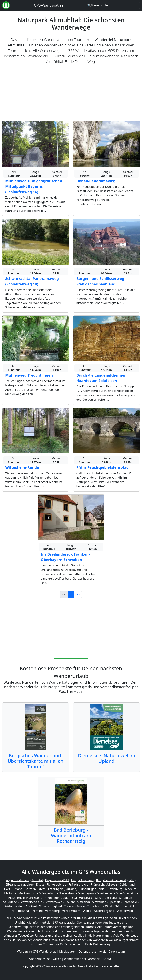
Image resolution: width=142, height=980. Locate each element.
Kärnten (30, 889)
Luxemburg (115, 889)
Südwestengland (50, 906)
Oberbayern (86, 893)
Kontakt (108, 959)
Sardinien (126, 898)
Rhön (48, 898)
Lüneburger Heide (92, 889)
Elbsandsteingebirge (20, 884)
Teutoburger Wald (100, 906)
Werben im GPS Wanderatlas (37, 952)
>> (78, 595)
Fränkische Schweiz (104, 884)
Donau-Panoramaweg (96, 181)
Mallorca (10, 893)
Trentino (37, 911)
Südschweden (14, 906)
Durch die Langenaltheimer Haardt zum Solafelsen (101, 378)
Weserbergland (104, 911)
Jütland (18, 889)
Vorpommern (71, 911)
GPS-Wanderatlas (49, 5)
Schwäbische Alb (31, 902)
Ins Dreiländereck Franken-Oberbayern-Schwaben (65, 557)
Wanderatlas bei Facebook (82, 959)
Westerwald (125, 911)
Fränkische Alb (79, 884)
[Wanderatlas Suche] (98, 5)
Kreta (42, 889)
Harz (7, 889)
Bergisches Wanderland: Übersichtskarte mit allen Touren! (36, 761)
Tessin (81, 906)
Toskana (23, 911)
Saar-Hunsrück (82, 898)
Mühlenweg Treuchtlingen (29, 375)
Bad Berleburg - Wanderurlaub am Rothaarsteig (71, 835)
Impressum (117, 952)
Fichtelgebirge (56, 884)
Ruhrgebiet (62, 898)
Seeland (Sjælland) (77, 902)
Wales (87, 911)
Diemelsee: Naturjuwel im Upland (107, 758)
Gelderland (127, 884)
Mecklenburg (27, 893)
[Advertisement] (71, 93)
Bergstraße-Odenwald (111, 880)
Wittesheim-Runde (22, 467)
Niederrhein (67, 893)
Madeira (131, 889)
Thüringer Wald (125, 906)
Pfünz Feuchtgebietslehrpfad (103, 467)
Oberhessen (105, 893)
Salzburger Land (106, 898)
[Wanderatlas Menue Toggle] (135, 5)
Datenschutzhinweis (92, 952)
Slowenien (99, 902)
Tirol (12, 911)
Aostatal (37, 880)
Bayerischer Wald (57, 880)
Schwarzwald (54, 902)
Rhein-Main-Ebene (30, 898)
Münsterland (47, 893)
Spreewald (130, 902)
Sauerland (10, 902)
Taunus (69, 906)
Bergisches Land (82, 880)
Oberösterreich (126, 893)
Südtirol (31, 906)
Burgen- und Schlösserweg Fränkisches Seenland (100, 281)
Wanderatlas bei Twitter (45, 959)
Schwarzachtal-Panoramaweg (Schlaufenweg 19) (32, 281)
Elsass (40, 884)
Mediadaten (67, 952)
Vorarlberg (52, 911)
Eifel (131, 880)
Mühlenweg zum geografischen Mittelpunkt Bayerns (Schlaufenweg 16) (34, 186)
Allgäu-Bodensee (18, 880)
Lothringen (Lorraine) (63, 889)
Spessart (115, 902)
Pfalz (11, 898)
